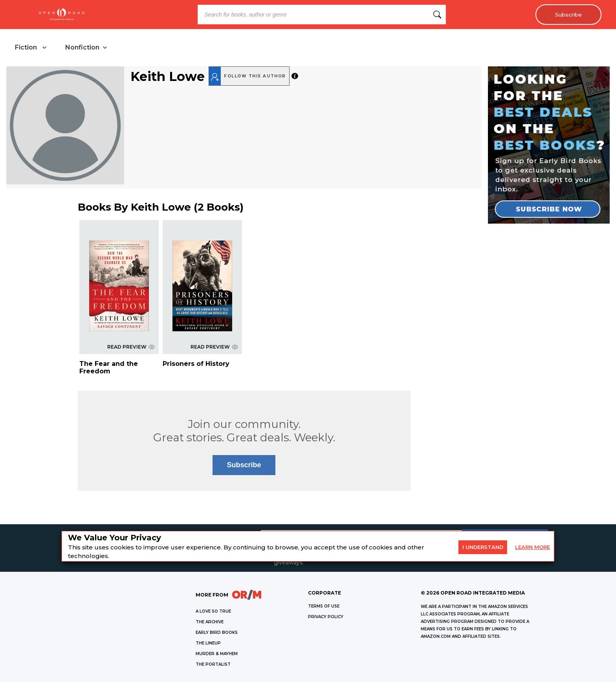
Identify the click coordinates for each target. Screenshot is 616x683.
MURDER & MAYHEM (217, 655)
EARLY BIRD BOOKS (217, 633)
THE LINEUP (208, 644)
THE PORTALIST (213, 665)
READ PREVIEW (131, 348)
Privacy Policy (326, 618)
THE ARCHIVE (210, 623)
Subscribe (567, 15)
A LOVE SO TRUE (213, 612)
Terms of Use (324, 607)
